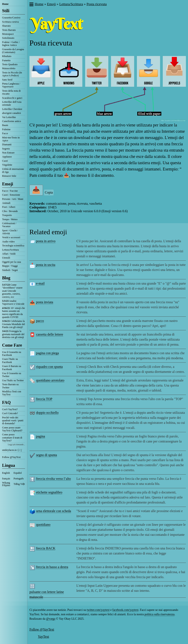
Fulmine (6, 129)
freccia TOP (44, 399)
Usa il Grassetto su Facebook (12, 354)
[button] (31, 5)
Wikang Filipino (6, 484)
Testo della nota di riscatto (11, 92)
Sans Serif (7, 80)
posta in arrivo (46, 241)
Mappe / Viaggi (10, 266)
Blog (6, 278)
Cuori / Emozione (11, 195)
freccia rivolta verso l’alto (53, 479)
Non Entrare (8, 153)
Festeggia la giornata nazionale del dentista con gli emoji (13, 334)
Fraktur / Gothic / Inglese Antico (11, 44)
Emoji (8, 184)
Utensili (6, 258)
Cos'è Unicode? (10, 413)
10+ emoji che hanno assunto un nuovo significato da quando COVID (13, 313)
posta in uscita (46, 265)
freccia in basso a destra (52, 567)
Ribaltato (7, 56)
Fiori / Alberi (9, 207)
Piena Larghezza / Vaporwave (11, 85)
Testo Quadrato (10, 64)
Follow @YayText (11, 457)
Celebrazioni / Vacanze (9, 225)
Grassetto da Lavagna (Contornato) (13, 51)
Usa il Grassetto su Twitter (12, 375)
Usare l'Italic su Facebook (10, 360)
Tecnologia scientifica (13, 246)
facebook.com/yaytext (125, 610)
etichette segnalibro (49, 492)
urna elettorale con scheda (54, 511)
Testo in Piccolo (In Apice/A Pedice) (12, 74)
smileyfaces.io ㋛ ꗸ (12, 450)
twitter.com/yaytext (98, 610)
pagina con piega (47, 353)
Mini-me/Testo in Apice (11, 139)
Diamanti (7, 144)
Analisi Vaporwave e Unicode (13, 302)
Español (18, 473)
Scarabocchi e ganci (12, 98)
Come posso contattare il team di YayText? (12, 438)
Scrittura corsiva (10, 22)
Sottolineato (8, 38)
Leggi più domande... (16, 444)
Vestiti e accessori (11, 237)
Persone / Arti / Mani (13, 199)
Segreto (6, 149)
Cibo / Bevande (10, 211)
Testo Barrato (9, 30)
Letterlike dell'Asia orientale (12, 103)
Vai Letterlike (9, 117)
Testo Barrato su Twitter (10, 386)
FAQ (6, 402)
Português (19, 479)
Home (5, 4)
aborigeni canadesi (12, 113)
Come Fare (12, 345)
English (6, 473)
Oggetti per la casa (12, 262)
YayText (43, 637)
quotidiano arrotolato (50, 380)
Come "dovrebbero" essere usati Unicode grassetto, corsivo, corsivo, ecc (12, 291)
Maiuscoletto (9, 68)
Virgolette (7, 165)
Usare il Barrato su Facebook (12, 368)
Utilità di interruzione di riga (13, 170)
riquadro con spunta (49, 367)
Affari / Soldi (9, 254)
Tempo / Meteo (10, 219)
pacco (40, 321)
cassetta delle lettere (50, 334)
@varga (51, 619)
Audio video (8, 242)
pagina (40, 436)
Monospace (8, 34)
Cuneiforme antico (12, 121)
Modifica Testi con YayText (12, 393)
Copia (49, 192)
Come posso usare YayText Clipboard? (12, 429)
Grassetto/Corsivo (11, 18)
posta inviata (44, 302)
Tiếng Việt (19, 484)
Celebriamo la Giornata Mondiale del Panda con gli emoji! (14, 324)
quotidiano (43, 525)
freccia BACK (46, 548)
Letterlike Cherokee (12, 109)
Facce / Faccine (10, 191)
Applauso (7, 157)
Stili (6, 11)
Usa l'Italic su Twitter (13, 380)
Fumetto (6, 60)
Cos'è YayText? (10, 409)
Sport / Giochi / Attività (10, 232)
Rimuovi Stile (9, 176)
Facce (5, 133)
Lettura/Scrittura (10, 250)
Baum (5, 125)
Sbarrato (6, 26)
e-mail (40, 283)
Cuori (5, 161)
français (6, 479)
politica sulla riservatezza (159, 614)
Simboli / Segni (10, 270)
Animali (6, 203)
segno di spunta (46, 455)
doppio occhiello (47, 413)
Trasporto (7, 215)
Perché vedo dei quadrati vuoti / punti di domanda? (13, 421)
